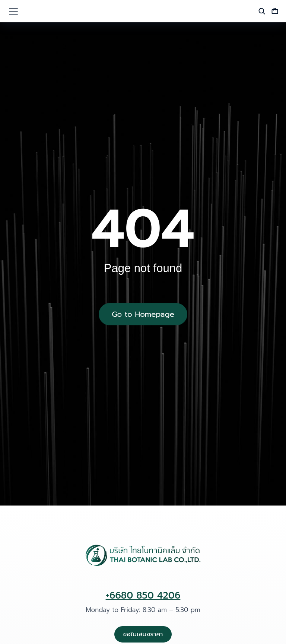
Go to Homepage (143, 314)
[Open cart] (275, 11)
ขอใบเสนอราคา (143, 634)
